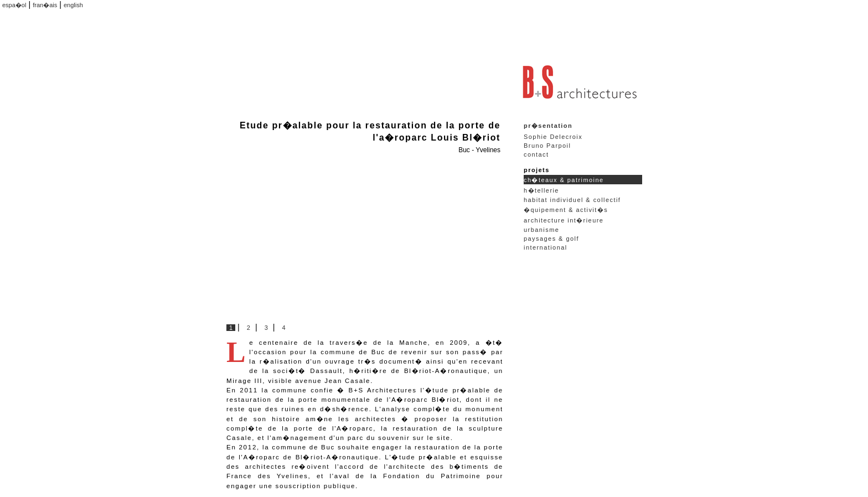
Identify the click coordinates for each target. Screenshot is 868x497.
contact (536, 154)
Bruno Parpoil (547, 146)
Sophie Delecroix (553, 137)
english (73, 5)
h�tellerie (541, 190)
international (546, 247)
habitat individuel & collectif (572, 200)
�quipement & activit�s (566, 210)
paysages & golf (551, 239)
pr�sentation (548, 126)
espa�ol (14, 5)
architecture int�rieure (564, 220)
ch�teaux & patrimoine (564, 180)
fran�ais (45, 5)
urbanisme (541, 230)
